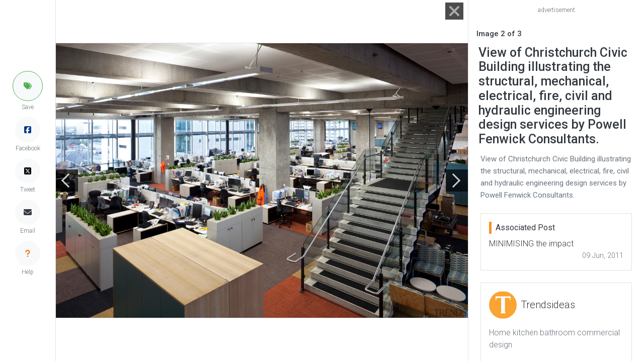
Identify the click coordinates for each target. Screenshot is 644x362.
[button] (28, 86)
